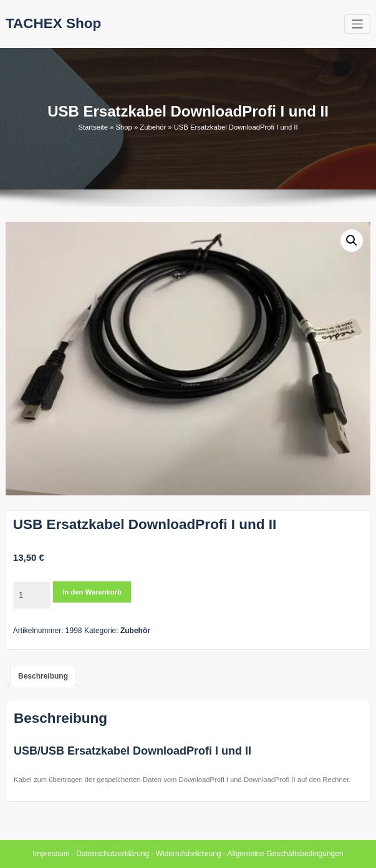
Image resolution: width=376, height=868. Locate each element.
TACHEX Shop (53, 23)
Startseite (93, 127)
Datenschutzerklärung (113, 854)
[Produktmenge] (32, 595)
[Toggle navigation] (358, 24)
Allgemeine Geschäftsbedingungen (286, 854)
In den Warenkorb (92, 592)
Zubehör (153, 127)
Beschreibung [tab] (43, 676)
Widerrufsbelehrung (189, 854)
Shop (123, 127)
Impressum (51, 854)
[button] (352, 241)
